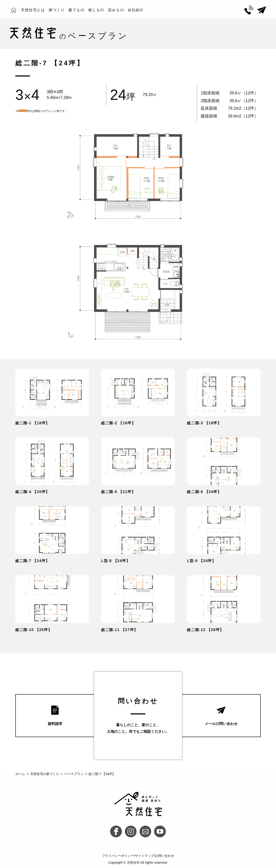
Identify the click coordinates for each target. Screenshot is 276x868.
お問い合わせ (165, 856)
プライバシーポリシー (118, 856)
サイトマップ (144, 856)
